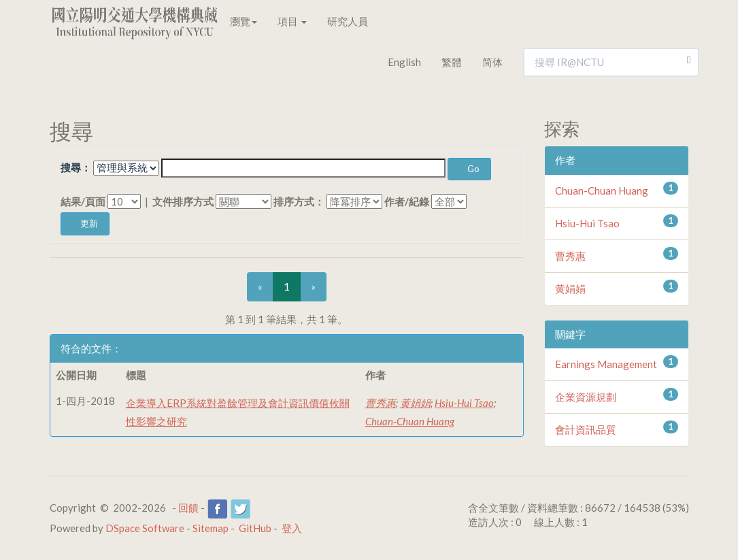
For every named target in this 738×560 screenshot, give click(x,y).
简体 (492, 62)
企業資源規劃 (586, 397)
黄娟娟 (415, 403)
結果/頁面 (83, 201)
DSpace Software (145, 528)
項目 (292, 21)
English (404, 62)
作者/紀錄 (407, 201)
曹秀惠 (381, 403)
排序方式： (299, 201)
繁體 (452, 62)
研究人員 (348, 21)
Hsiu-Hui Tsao (464, 403)
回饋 (188, 508)
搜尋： (76, 167)
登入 (292, 528)
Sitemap (211, 528)
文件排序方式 (183, 201)
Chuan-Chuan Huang (410, 421)
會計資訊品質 (586, 429)
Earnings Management (606, 364)
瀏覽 (244, 21)
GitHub (255, 528)
